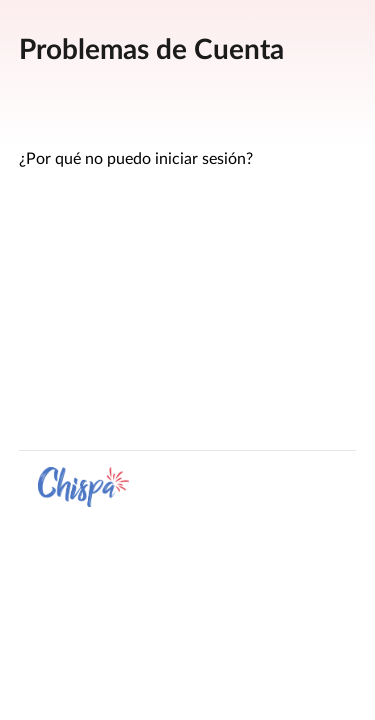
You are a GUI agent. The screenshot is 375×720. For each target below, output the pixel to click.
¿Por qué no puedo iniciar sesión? (136, 159)
